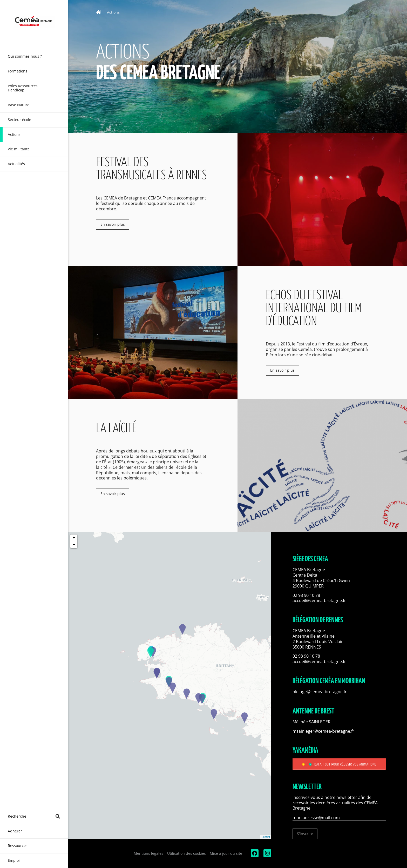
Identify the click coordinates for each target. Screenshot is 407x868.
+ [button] (74, 538)
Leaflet (266, 837)
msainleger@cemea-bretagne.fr (323, 731)
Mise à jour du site (226, 853)
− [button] (74, 545)
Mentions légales (148, 853)
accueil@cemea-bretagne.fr (319, 600)
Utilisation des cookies (186, 853)
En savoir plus (113, 224)
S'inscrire (305, 834)
